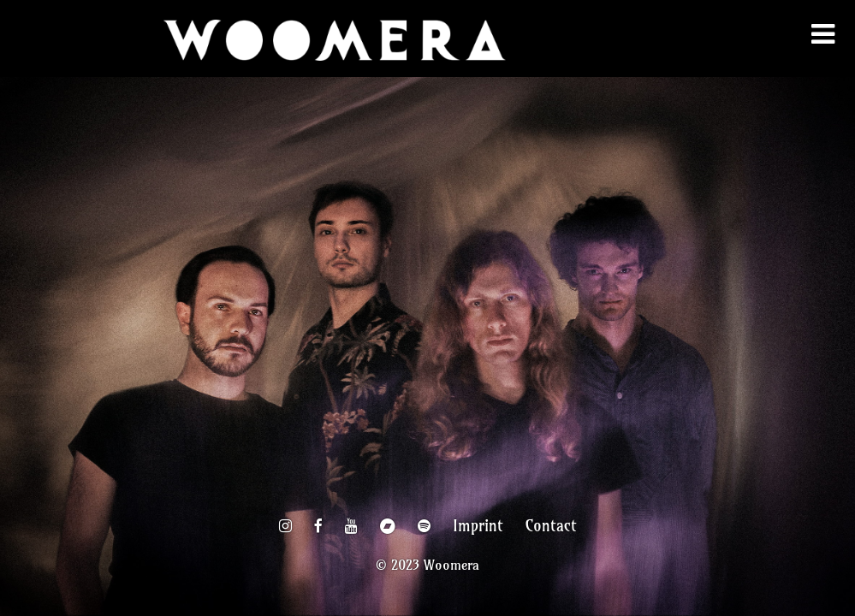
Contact (551, 526)
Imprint (478, 526)
